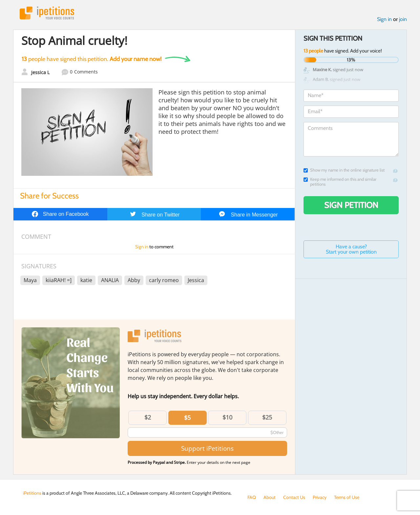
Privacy (320, 497)
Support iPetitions (207, 448)
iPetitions (47, 13)
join (403, 19)
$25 (267, 417)
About (270, 497)
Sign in (384, 19)
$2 (148, 417)
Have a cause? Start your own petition (351, 249)
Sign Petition (351, 205)
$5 (187, 418)
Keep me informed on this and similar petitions (340, 182)
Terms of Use (347, 497)
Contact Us (294, 497)
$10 (227, 417)
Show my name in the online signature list (344, 170)
